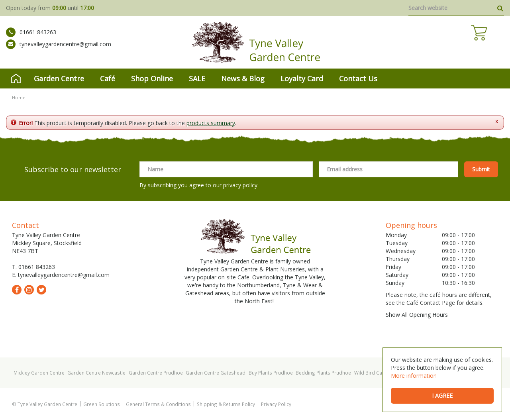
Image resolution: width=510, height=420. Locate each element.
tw (41, 290)
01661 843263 (31, 38)
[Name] (226, 169)
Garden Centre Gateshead (216, 373)
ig (29, 290)
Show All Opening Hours (417, 315)
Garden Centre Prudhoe (156, 373)
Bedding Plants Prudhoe (323, 373)
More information (414, 376)
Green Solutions (102, 404)
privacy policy (240, 185)
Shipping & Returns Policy (226, 404)
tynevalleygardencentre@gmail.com (59, 50)
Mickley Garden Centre (39, 373)
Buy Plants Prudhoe (271, 373)
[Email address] (388, 169)
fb (17, 290)
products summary (211, 123)
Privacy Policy (276, 404)
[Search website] (456, 8)
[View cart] (496, 44)
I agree (442, 395)
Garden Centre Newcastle (96, 373)
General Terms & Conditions (158, 404)
